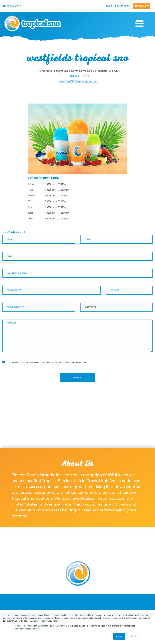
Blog (109, 6)
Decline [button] (133, 636)
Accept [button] (119, 636)
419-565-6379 (79, 76)
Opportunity (142, 6)
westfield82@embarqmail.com (79, 81)
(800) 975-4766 (12, 6)
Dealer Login (123, 6)
